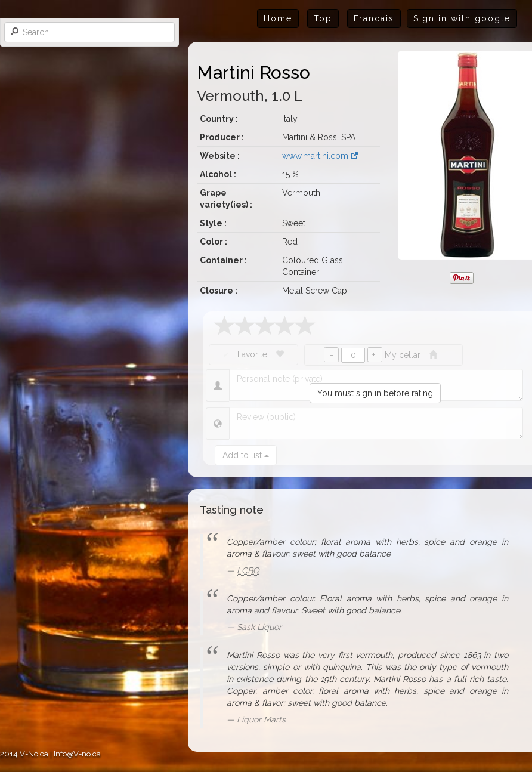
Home (278, 18)
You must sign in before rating (375, 393)
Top (323, 18)
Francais (374, 18)
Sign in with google (462, 18)
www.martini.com (320, 156)
